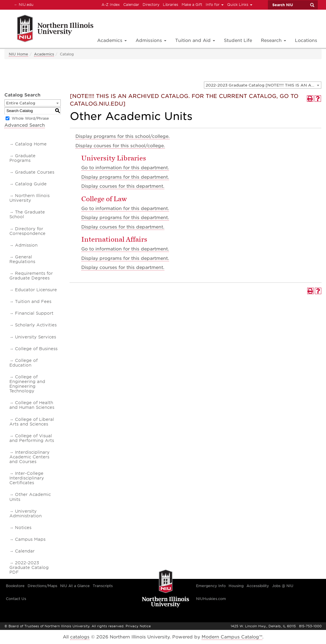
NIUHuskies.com (211, 599)
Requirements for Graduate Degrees (31, 276)
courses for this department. (123, 186)
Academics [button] (112, 40)
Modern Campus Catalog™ (232, 637)
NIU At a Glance (75, 586)
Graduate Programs (22, 158)
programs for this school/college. (123, 136)
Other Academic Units (30, 497)
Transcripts (103, 586)
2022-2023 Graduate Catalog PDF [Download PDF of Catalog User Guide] (29, 567)
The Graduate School (27, 214)
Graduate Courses (35, 172)
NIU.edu (23, 4)
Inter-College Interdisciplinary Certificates (27, 478)
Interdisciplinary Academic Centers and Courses (29, 457)
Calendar (131, 5)
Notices (23, 528)
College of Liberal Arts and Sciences (32, 422)
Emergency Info (211, 586)
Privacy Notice (138, 626)
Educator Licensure (36, 290)
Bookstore (15, 586)
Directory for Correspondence (27, 231)
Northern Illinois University (29, 198)
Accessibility (258, 586)
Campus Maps (30, 539)
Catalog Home (31, 144)
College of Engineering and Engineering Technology (27, 384)
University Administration (26, 513)
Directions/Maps (42, 586)
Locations (306, 40)
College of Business (36, 349)
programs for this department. (125, 177)
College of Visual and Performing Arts (32, 438)
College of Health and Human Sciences (32, 405)
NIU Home (18, 54)
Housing (236, 586)
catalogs (80, 637)
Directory (151, 5)
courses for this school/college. (120, 146)
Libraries (170, 5)
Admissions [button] (151, 40)
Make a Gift (192, 5)
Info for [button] (215, 5)
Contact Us (16, 599)
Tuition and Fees (33, 301)
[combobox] (263, 85)
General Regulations (22, 259)
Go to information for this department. (125, 168)
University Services (36, 337)
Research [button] (273, 40)
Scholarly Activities (36, 325)
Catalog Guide (31, 184)
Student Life (238, 40)
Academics (44, 54)
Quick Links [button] (240, 5)
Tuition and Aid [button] (195, 40)
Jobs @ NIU (283, 586)
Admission (26, 245)
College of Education (23, 363)
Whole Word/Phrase (30, 118)
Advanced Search (25, 125)
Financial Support (34, 313)
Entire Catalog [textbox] (21, 103)
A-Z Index (111, 5)
